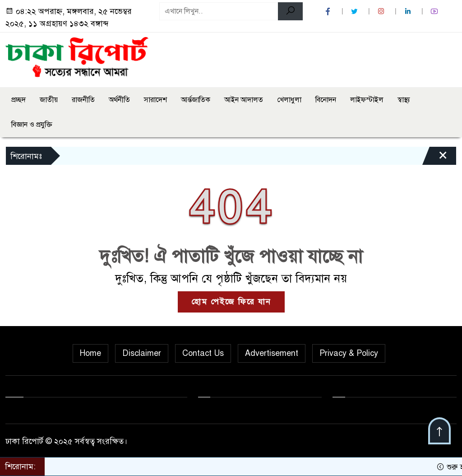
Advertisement (272, 353)
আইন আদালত (244, 100)
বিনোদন (326, 100)
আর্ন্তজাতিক (196, 100)
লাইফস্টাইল (367, 100)
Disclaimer (142, 353)
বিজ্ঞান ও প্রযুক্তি (32, 125)
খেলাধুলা (289, 100)
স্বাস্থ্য (404, 100)
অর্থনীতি (119, 100)
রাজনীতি (83, 100)
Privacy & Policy (349, 353)
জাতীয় (49, 100)
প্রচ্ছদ (18, 100)
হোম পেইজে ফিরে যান (231, 302)
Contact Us (203, 353)
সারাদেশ (155, 100)
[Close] (435, 158)
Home (90, 353)
